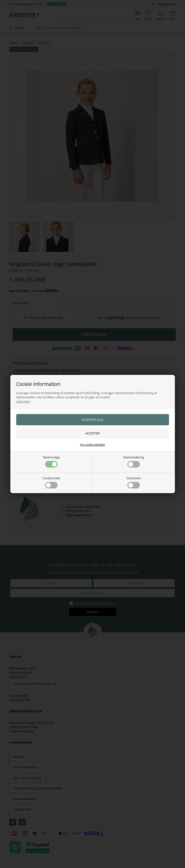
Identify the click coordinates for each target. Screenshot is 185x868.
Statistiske (134, 482)
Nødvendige (51, 461)
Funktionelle (51, 482)
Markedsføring (134, 461)
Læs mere (23, 401)
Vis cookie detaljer (92, 445)
